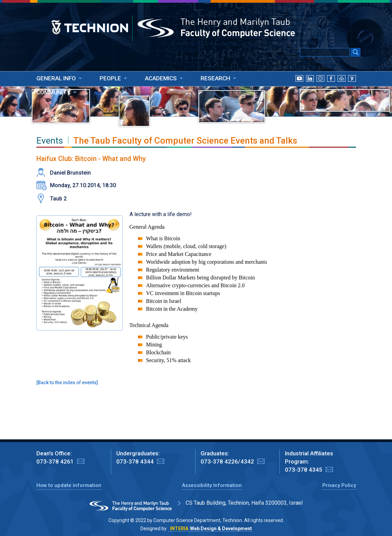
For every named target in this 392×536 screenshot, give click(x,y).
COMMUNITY (53, 92)
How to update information (69, 485)
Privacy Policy (339, 485)
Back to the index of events (67, 383)
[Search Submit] (356, 53)
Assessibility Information (212, 485)
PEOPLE (110, 78)
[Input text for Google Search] (325, 52)
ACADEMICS (161, 78)
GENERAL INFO (56, 78)
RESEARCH (215, 78)
